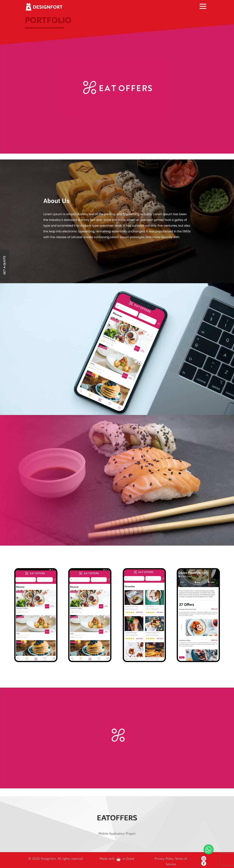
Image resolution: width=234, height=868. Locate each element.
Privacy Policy (165, 859)
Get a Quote (5, 265)
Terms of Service (176, 862)
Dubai (130, 859)
